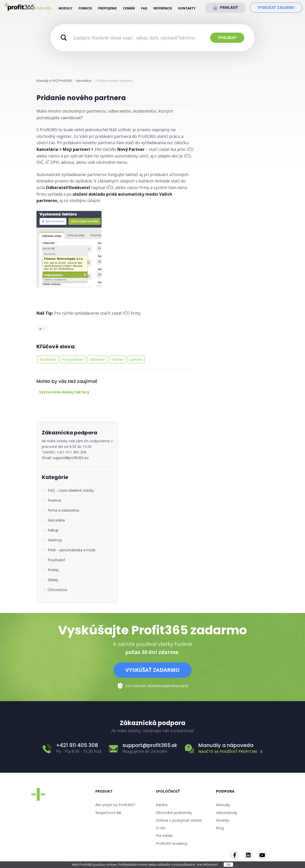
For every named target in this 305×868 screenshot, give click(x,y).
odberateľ (97, 359)
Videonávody (227, 813)
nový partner (73, 359)
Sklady (53, 580)
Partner (118, 359)
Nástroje (55, 540)
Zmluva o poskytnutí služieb (179, 820)
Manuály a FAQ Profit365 (54, 81)
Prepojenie (107, 8)
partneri (136, 359)
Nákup (53, 530)
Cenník (129, 8)
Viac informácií (208, 865)
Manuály (223, 805)
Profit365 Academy (172, 843)
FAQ (144, 8)
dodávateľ (48, 359)
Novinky (223, 820)
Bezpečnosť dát (108, 813)
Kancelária (84, 81)
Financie (54, 500)
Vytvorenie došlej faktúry (64, 392)
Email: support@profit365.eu (65, 458)
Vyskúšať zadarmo (276, 8)
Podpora (225, 791)
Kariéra (162, 805)
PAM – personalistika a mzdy (72, 550)
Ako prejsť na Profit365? (115, 805)
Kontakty (187, 8)
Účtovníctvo (58, 590)
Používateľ (56, 560)
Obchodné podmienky (174, 813)
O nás (161, 828)
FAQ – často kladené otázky (71, 490)
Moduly (66, 8)
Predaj (53, 570)
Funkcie (85, 8)
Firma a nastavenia (63, 510)
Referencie (163, 8)
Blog (220, 828)
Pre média (164, 836)
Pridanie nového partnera (81, 98)
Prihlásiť (229, 8)
